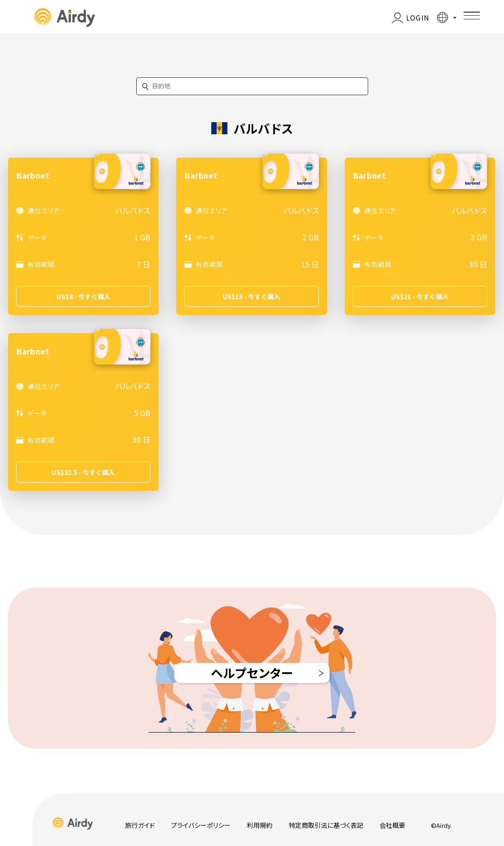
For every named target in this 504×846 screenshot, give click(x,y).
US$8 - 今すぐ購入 (83, 296)
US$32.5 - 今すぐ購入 (83, 472)
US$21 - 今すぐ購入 (420, 296)
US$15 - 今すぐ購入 (251, 296)
